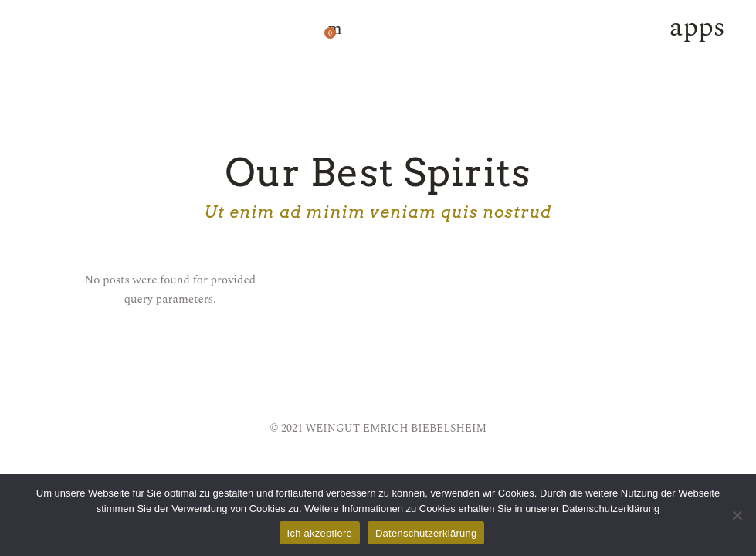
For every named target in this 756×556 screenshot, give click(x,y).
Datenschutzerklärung (426, 533)
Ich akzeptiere (320, 533)
